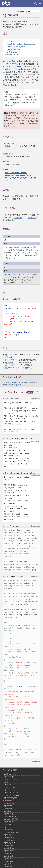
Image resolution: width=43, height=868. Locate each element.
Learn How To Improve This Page (15, 382)
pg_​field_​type (9, 864)
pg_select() (10, 362)
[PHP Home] (6, 4)
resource (7, 282)
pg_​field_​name (9, 851)
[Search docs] (35, 4)
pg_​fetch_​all (8, 830)
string (10, 47)
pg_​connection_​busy (11, 790)
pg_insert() (10, 360)
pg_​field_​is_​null (9, 848)
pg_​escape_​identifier (11, 819)
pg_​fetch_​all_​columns (12, 832)
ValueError (18, 217)
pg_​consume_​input (11, 798)
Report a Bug (19, 385)
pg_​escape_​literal (10, 822)
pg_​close (7, 782)
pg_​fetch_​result (9, 843)
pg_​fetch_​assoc (9, 838)
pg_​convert (8, 801)
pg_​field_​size (9, 859)
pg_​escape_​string (10, 824)
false (15, 55)
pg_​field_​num (9, 853)
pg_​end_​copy (9, 814)
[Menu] (40, 4)
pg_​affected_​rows (10, 774)
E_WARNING (28, 255)
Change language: (18, 11)
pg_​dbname (8, 808)
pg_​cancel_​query (10, 777)
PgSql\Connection (15, 44)
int (9, 52)
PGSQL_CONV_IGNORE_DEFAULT (16, 173)
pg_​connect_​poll (10, 787)
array (10, 49)
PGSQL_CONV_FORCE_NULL (15, 175)
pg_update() (10, 365)
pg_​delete (7, 811)
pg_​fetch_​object (10, 840)
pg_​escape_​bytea (10, 816)
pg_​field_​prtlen (9, 856)
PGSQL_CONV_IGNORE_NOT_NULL (17, 178)
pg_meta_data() (12, 355)
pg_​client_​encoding (11, 779)
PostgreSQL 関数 (10, 770)
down (7, 399)
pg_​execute (8, 827)
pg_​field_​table (9, 861)
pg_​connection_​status (12, 795)
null (15, 102)
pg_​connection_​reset (11, 793)
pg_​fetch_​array (9, 835)
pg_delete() (10, 368)
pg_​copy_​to (8, 806)
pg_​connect (8, 785)
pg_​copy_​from (9, 803)
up (4, 399)
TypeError (32, 217)
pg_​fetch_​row (9, 845)
